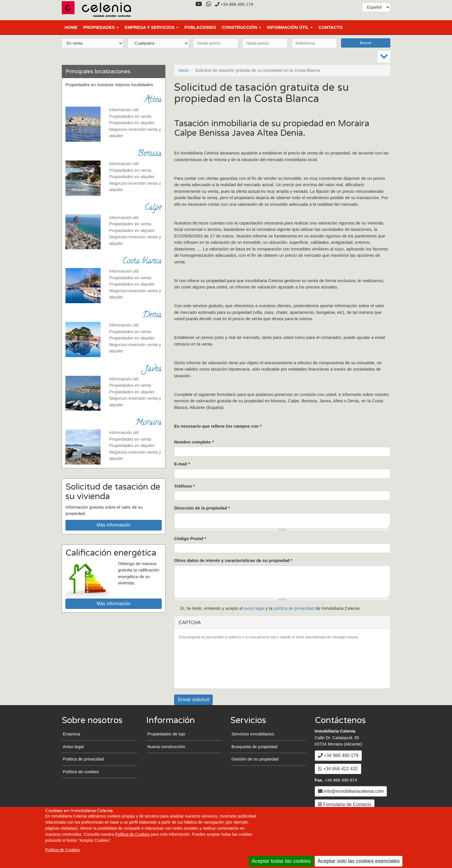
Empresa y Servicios (151, 27)
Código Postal (190, 538)
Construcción (241, 27)
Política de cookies (81, 772)
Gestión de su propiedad (255, 759)
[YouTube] (199, 4)
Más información (113, 525)
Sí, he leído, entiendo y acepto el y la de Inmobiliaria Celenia (267, 608)
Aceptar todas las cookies (281, 861)
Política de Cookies (133, 834)
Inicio (183, 70)
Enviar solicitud (193, 700)
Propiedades (101, 27)
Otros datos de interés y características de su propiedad (233, 560)
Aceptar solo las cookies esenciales (359, 861)
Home (71, 27)
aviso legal (254, 608)
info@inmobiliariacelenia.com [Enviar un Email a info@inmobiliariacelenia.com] (351, 791)
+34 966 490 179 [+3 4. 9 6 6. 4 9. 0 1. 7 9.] (234, 4)
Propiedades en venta (130, 116)
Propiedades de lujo (166, 734)
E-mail (182, 464)
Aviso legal (73, 747)
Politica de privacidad (83, 759)
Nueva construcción (166, 747)
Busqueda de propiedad (254, 747)
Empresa (71, 734)
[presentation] (202, 663)
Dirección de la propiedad (202, 508)
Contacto (331, 27)
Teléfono (184, 486)
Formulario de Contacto (345, 804)
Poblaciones (200, 27)
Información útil (290, 27)
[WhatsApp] (209, 4)
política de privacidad (294, 608)
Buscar (366, 43)
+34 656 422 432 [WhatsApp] (338, 769)
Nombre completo (194, 442)
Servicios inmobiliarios (253, 734)
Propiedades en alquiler (132, 123)
